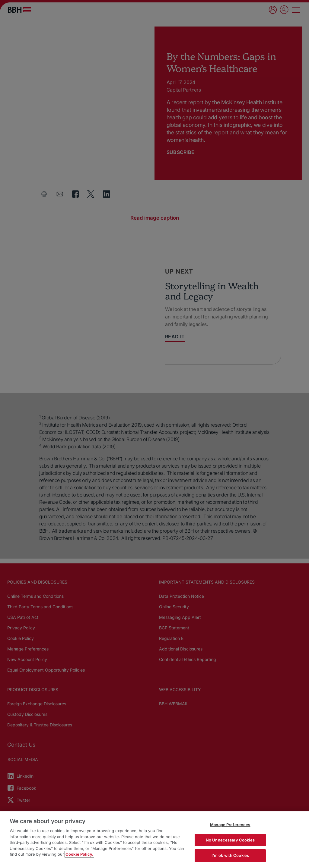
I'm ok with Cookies (230, 855)
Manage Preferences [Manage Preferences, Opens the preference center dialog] (230, 825)
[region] (154, 840)
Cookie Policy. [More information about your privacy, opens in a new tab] (79, 854)
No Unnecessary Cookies (230, 840)
